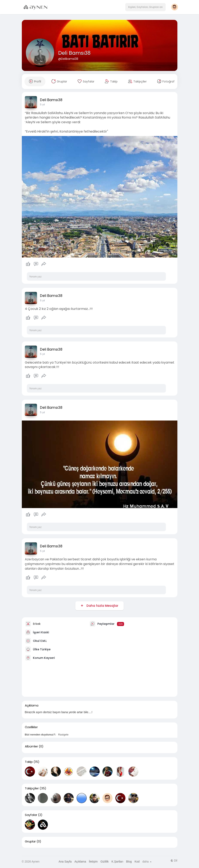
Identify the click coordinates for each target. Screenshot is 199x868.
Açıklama (80, 862)
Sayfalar (31, 815)
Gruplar (30, 841)
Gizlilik (104, 862)
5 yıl (42, 104)
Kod (137, 862)
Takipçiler (32, 788)
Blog (129, 862)
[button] (145, 7)
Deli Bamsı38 (74, 53)
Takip (29, 762)
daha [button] (147, 862)
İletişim (93, 862)
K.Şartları (117, 862)
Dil (174, 861)
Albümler (31, 746)
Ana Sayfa (65, 862)
